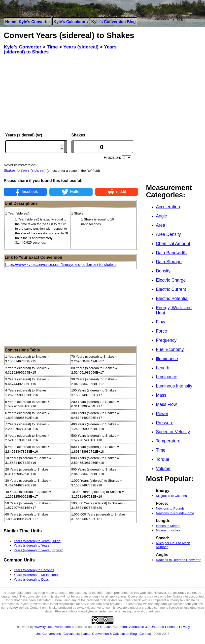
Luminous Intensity (174, 386)
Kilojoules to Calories (171, 496)
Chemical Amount (173, 244)
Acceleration (168, 207)
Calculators (72, 634)
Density (163, 271)
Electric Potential (172, 299)
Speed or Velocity (173, 432)
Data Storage (169, 262)
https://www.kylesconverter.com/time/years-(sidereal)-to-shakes (61, 265)
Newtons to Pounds (170, 508)
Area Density (168, 234)
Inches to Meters (168, 526)
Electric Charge (171, 280)
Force (161, 331)
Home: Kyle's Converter (28, 22)
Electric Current (171, 289)
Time (161, 450)
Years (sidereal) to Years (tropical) (38, 550)
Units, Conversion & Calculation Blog (110, 634)
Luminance (167, 377)
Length (163, 368)
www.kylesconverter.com (53, 627)
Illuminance (167, 359)
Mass (161, 395)
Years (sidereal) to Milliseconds (36, 575)
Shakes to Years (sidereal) (25, 171)
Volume (163, 469)
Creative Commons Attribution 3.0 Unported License (138, 627)
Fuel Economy (170, 349)
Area (160, 225)
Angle (161, 216)
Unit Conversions (48, 634)
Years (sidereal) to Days (31, 580)
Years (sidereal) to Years (32, 545)
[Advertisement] (71, 94)
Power (162, 414)
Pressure (165, 423)
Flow (160, 322)
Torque (163, 459)
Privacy (185, 627)
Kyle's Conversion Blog (114, 22)
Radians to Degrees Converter (178, 560)
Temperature (168, 441)
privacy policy (17, 608)
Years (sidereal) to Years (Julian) (37, 541)
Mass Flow (166, 404)
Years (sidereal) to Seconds (34, 570)
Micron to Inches (168, 530)
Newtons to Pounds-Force (175, 513)
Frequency (166, 340)
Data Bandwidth (171, 253)
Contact (145, 634)
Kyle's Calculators (71, 22)
